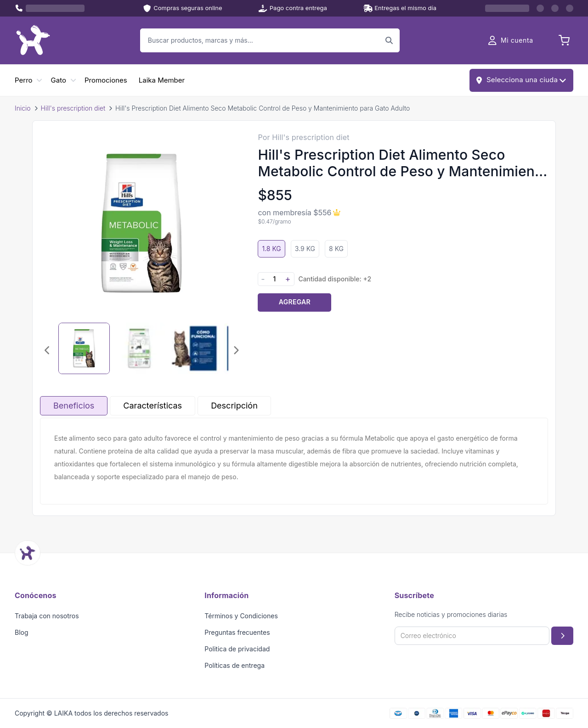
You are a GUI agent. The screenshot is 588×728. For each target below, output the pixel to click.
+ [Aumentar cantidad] (288, 279)
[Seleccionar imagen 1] (84, 348)
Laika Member (162, 80)
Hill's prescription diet (73, 108)
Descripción (234, 406)
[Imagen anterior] (47, 350)
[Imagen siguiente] (236, 350)
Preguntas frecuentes (237, 632)
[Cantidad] (274, 279)
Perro (24, 80)
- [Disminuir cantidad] (263, 279)
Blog (22, 632)
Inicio (23, 108)
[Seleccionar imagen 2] (139, 348)
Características (153, 406)
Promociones (106, 80)
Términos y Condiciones (241, 616)
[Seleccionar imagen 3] (194, 348)
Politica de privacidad (237, 649)
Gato (59, 80)
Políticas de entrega (235, 665)
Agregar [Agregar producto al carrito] (295, 302)
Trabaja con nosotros (47, 616)
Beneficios (74, 406)
